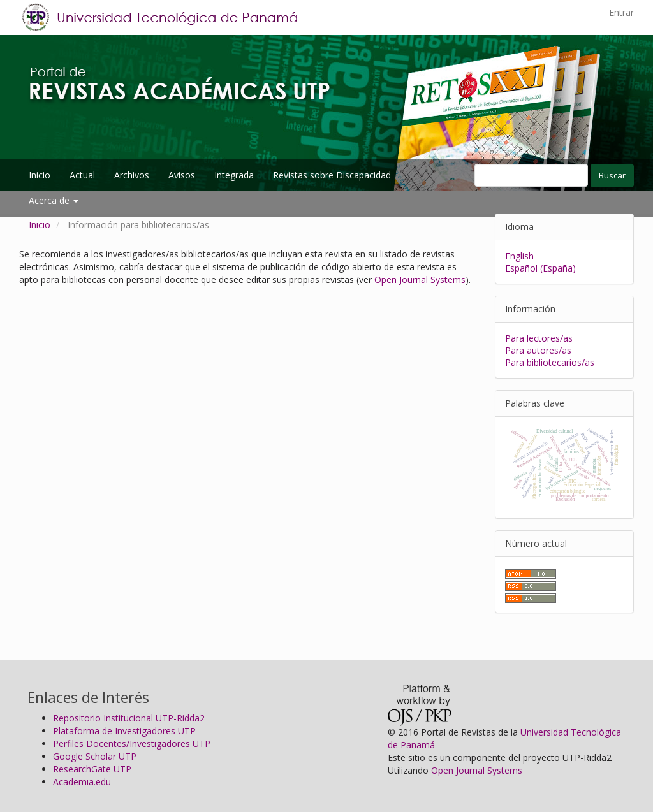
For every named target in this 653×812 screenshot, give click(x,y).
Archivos (132, 175)
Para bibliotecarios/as (550, 362)
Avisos (182, 175)
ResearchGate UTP (92, 769)
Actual (82, 175)
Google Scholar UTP (95, 756)
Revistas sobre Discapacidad (332, 175)
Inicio (40, 175)
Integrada (234, 175)
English (519, 256)
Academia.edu (82, 782)
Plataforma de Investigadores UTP (124, 731)
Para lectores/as (539, 338)
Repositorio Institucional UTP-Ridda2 (129, 718)
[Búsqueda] (531, 175)
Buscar (612, 175)
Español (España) (540, 268)
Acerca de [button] (54, 200)
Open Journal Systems (420, 279)
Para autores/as (538, 350)
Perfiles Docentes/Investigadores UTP (132, 743)
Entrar (621, 12)
